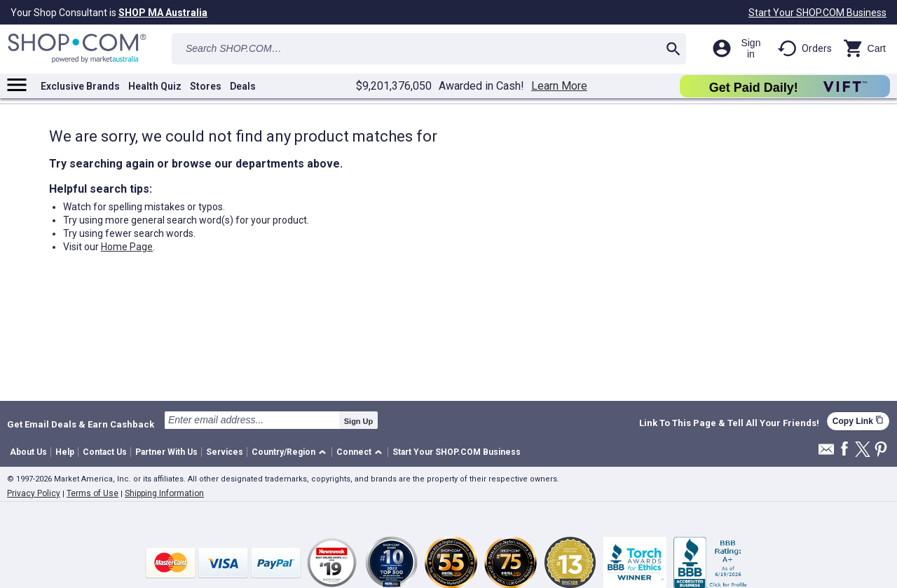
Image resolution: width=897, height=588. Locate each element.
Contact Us (105, 452)
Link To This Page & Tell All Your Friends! (729, 423)
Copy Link (858, 421)
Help (65, 452)
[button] (291, 452)
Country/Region (283, 452)
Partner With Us (166, 452)
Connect (354, 452)
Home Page (127, 247)
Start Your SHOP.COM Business (817, 13)
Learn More (559, 86)
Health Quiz (155, 86)
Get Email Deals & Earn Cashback (81, 424)
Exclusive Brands (80, 86)
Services (225, 452)
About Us (28, 452)
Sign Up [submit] (359, 421)
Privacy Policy (34, 493)
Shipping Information (164, 493)
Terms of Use (93, 493)
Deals (243, 86)
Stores (206, 86)
